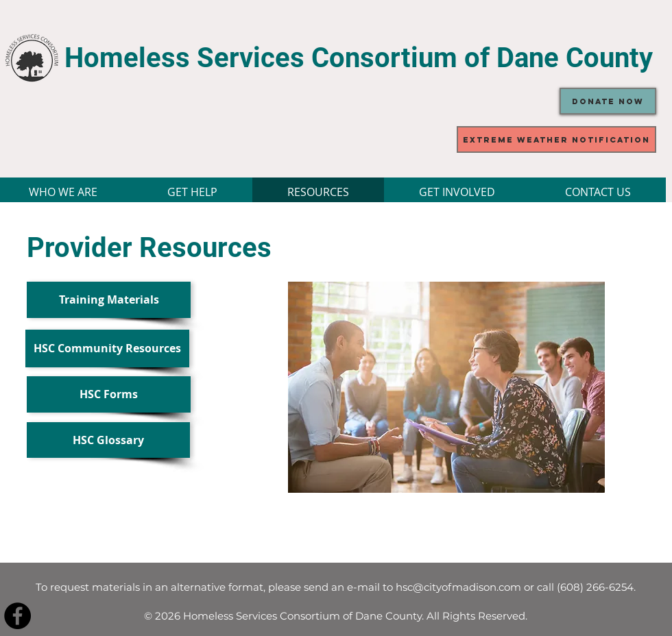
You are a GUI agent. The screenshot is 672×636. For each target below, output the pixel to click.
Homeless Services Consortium (264, 58)
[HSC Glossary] (108, 440)
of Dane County (559, 58)
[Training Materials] (109, 300)
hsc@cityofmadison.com (458, 587)
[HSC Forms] (109, 394)
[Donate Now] (608, 101)
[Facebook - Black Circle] (17, 616)
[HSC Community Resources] (107, 348)
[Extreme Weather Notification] (556, 139)
